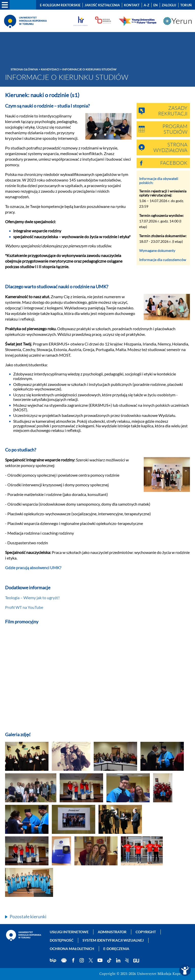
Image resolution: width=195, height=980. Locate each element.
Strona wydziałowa (170, 148)
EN (156, 5)
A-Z (147, 5)
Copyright (146, 932)
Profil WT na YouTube (24, 607)
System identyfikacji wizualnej (113, 940)
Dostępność (62, 940)
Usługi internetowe (69, 932)
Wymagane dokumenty (157, 251)
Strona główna (24, 69)
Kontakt (132, 5)
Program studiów (175, 129)
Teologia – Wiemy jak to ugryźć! (32, 598)
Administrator (112, 932)
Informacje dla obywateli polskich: (159, 181)
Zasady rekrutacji (173, 111)
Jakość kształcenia (102, 5)
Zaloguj (169, 5)
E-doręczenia (116, 949)
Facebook (174, 163)
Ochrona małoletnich (72, 949)
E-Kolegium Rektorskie (60, 5)
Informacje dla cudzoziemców (163, 260)
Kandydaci (50, 69)
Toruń (186, 5)
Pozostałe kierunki (28, 916)
